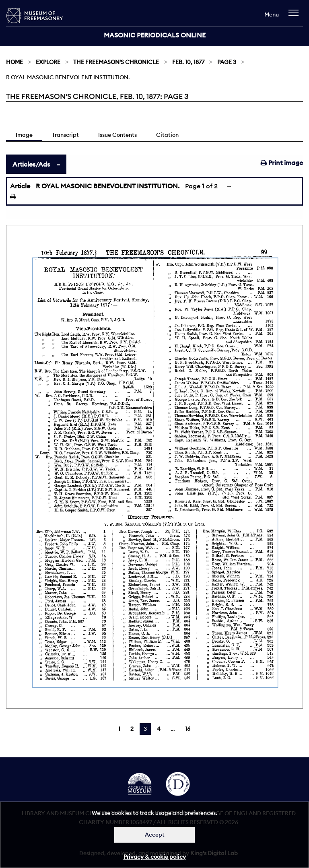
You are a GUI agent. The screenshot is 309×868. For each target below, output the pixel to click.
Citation (167, 135)
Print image (282, 163)
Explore (48, 62)
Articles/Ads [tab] (31, 164)
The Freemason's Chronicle (116, 62)
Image (24, 135)
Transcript (65, 135)
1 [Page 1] (119, 729)
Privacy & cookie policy (155, 857)
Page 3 (227, 62)
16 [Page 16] (188, 729)
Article (20, 186)
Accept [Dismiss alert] (155, 835)
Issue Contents (117, 135)
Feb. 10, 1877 (188, 62)
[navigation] (296, 17)
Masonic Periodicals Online (155, 35)
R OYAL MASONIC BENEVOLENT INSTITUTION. (108, 186)
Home (14, 62)
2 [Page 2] (132, 729)
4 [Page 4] (159, 729)
